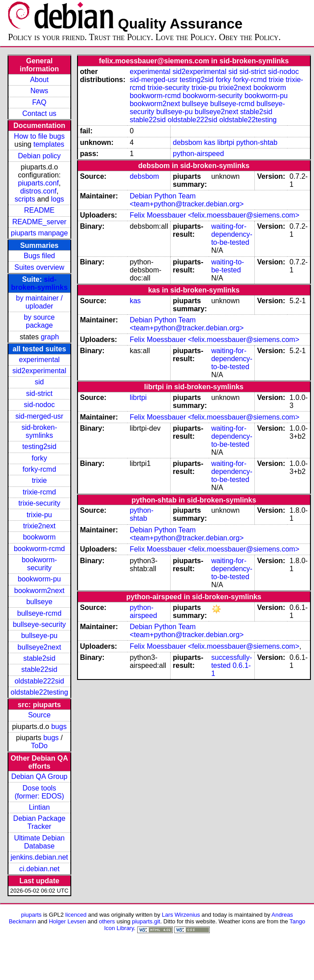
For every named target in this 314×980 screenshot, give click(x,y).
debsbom (188, 142)
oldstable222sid (39, 681)
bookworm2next (39, 591)
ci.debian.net (39, 869)
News (39, 91)
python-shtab (257, 142)
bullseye (39, 602)
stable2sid (39, 658)
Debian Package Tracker (39, 822)
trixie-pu (39, 515)
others (107, 921)
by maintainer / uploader (39, 302)
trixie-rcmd (39, 492)
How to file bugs (39, 136)
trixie (39, 480)
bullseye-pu (39, 636)
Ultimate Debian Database (39, 842)
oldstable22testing (39, 692)
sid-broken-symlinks (39, 283)
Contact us (39, 113)
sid (39, 382)
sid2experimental (39, 371)
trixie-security (39, 503)
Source (39, 715)
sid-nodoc (39, 405)
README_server (39, 222)
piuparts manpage (39, 233)
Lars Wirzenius (181, 915)
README (39, 210)
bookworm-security (39, 564)
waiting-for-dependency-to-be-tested (232, 234)
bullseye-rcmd (39, 613)
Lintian (39, 807)
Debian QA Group (39, 776)
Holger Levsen (68, 921)
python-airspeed (198, 154)
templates (49, 144)
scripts (25, 199)
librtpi (226, 142)
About (39, 80)
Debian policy (39, 156)
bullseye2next (39, 647)
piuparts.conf (38, 183)
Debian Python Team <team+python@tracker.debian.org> (187, 200)
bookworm (39, 537)
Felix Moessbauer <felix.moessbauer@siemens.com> (214, 215)
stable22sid (39, 669)
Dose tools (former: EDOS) (39, 792)
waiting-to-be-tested (228, 266)
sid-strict (40, 393)
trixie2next (39, 526)
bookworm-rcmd (39, 549)
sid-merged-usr (39, 416)
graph (50, 337)
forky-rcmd (40, 469)
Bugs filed (39, 256)
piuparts (31, 915)
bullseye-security (39, 624)
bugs (59, 727)
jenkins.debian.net (39, 857)
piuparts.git (146, 921)
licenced (76, 915)
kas (210, 142)
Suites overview (39, 267)
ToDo (39, 746)
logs (58, 199)
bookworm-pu (39, 579)
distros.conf (38, 191)
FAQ (39, 102)
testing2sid (39, 447)
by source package (39, 321)
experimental (39, 360)
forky (39, 458)
